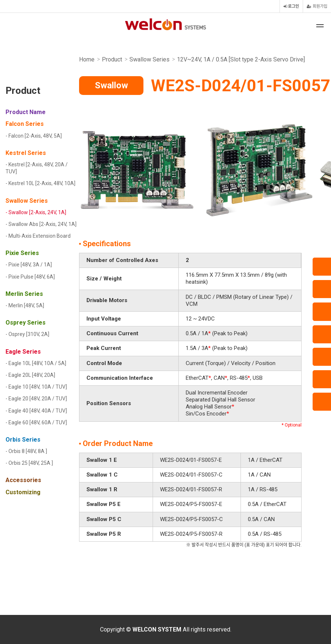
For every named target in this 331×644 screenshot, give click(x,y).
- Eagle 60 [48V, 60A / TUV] (36, 422)
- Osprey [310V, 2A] (27, 334)
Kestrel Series (26, 153)
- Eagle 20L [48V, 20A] (30, 375)
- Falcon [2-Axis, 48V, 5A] (34, 136)
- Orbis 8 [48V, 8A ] (26, 451)
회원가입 (317, 6)
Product (23, 92)
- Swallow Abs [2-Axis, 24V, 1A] (41, 224)
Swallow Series (27, 201)
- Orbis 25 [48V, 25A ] (29, 463)
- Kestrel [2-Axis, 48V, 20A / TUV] (37, 168)
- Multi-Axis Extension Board (38, 236)
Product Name (26, 112)
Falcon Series (25, 124)
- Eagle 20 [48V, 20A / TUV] (36, 399)
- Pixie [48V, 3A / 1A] (29, 265)
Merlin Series (24, 294)
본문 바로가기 (0, 0)
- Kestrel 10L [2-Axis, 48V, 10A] (40, 183)
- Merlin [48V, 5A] (25, 305)
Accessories (23, 480)
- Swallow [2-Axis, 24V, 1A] (36, 212)
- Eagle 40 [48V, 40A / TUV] (36, 411)
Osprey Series (26, 323)
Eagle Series (23, 352)
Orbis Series (23, 440)
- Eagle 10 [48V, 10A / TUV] (36, 387)
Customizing (23, 492)
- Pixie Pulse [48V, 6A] (30, 277)
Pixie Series (22, 253)
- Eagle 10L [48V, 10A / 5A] (36, 363)
